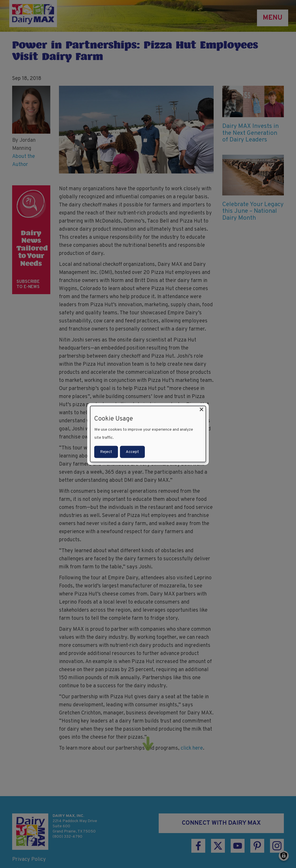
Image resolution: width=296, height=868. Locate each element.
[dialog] (148, 434)
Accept (132, 452)
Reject (106, 452)
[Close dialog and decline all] (201, 409)
